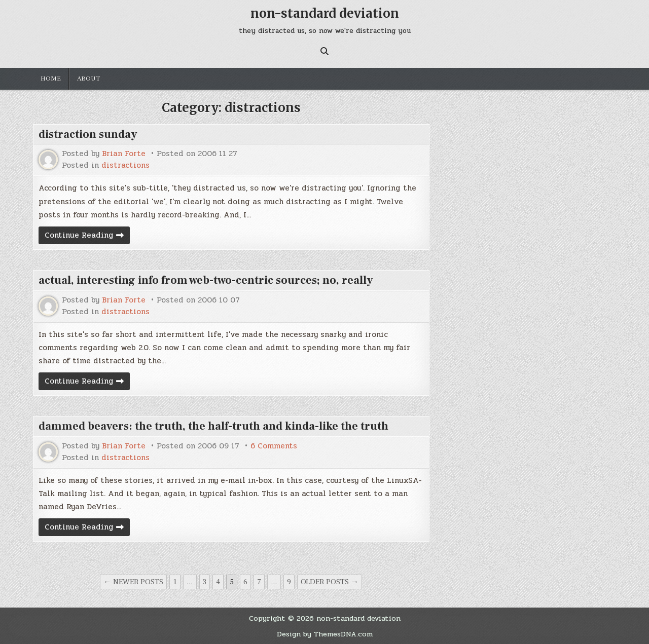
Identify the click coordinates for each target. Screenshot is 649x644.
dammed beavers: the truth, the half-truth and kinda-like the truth (213, 426)
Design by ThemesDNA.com (325, 634)
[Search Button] (324, 51)
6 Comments (274, 446)
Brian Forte (124, 154)
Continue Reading (87, 236)
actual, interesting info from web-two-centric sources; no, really (206, 280)
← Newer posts (133, 582)
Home (51, 79)
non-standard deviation (325, 13)
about (88, 79)
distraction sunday (88, 134)
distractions (125, 165)
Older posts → (330, 582)
